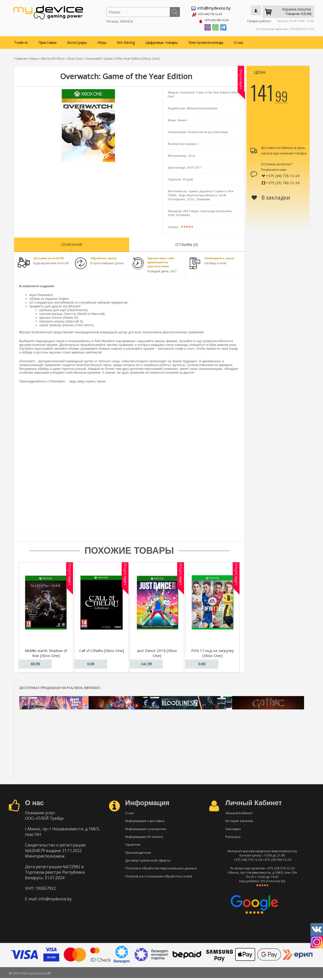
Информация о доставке (145, 820)
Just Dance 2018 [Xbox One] (157, 651)
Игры (102, 41)
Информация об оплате (144, 838)
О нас (239, 41)
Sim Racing (126, 41)
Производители (138, 856)
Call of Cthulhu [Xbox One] (102, 649)
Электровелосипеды (206, 41)
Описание (72, 243)
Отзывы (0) (187, 243)
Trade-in (21, 41)
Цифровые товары (161, 41)
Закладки (233, 829)
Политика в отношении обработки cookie (159, 882)
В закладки (271, 196)
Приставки (47, 41)
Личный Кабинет (239, 811)
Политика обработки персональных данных (161, 873)
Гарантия (133, 847)
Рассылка (233, 838)
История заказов (239, 820)
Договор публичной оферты (148, 864)
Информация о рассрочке (146, 829)
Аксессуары (77, 41)
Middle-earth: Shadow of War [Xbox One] (46, 651)
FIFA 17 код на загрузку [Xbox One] (213, 651)
